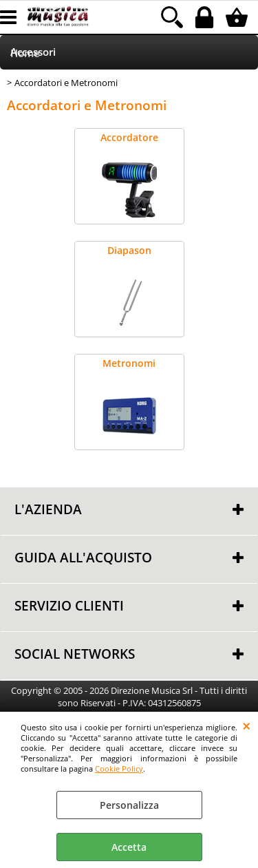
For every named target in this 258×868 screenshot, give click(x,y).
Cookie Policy (119, 769)
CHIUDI (247, 726)
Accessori (33, 52)
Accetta (129, 847)
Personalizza (129, 805)
